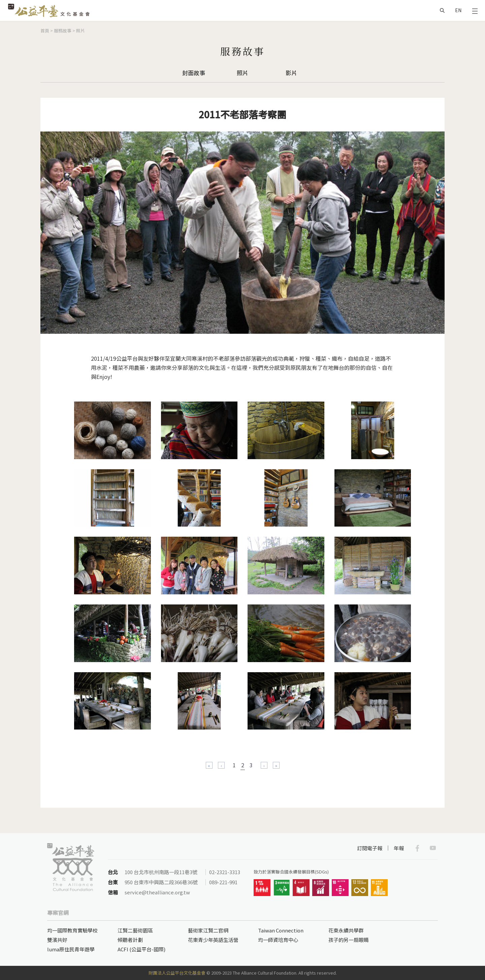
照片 (80, 31)
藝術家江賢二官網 (208, 930)
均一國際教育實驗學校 (72, 930)
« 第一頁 (209, 765)
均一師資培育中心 (278, 940)
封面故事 (194, 73)
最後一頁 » (276, 765)
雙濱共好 (57, 940)
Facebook (417, 848)
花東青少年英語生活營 (213, 940)
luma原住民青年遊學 (71, 949)
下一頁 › (264, 765)
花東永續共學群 (346, 930)
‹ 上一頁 (221, 765)
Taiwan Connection (281, 930)
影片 (291, 73)
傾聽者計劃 (130, 940)
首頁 (45, 31)
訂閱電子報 (370, 848)
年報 (399, 848)
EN (458, 10)
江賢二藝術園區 (135, 930)
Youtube (433, 848)
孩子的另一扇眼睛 (349, 940)
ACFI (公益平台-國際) (141, 949)
